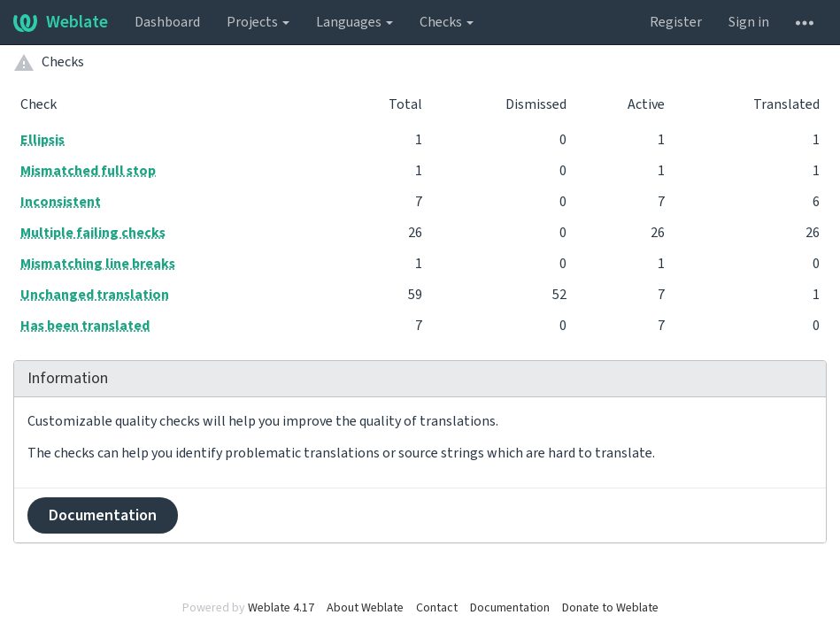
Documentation (103, 515)
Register (676, 22)
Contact (437, 608)
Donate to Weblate (610, 608)
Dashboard (167, 22)
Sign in (749, 22)
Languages (354, 22)
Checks (447, 22)
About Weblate (365, 608)
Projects (258, 22)
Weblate (61, 22)
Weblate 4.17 (281, 608)
